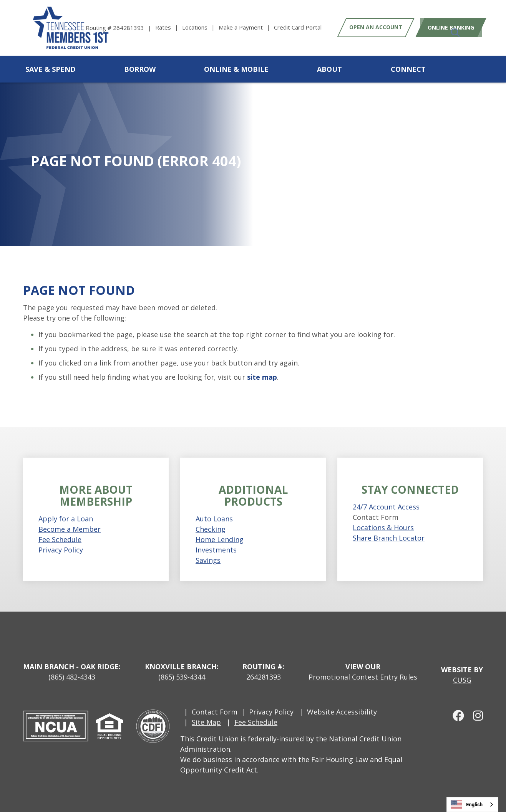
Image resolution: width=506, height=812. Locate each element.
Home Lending (220, 539)
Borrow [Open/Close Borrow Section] (140, 69)
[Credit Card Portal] (298, 27)
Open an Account (376, 27)
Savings (208, 560)
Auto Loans (214, 519)
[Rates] (169, 27)
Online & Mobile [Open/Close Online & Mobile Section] (236, 69)
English (467, 805)
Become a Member (70, 529)
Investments (216, 550)
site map (262, 377)
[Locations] (200, 27)
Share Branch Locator (389, 538)
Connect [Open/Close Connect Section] (408, 69)
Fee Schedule (60, 539)
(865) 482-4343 (72, 677)
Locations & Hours (383, 528)
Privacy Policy (61, 550)
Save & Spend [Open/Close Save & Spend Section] (51, 69)
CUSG (462, 680)
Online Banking (448, 27)
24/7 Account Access (386, 507)
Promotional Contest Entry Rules (363, 677)
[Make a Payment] (246, 27)
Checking (211, 529)
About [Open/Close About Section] (329, 69)
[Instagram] (474, 715)
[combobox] (472, 805)
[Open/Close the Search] (474, 69)
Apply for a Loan (66, 519)
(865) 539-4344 (182, 677)
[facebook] (456, 715)
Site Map (206, 722)
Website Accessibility (342, 712)
